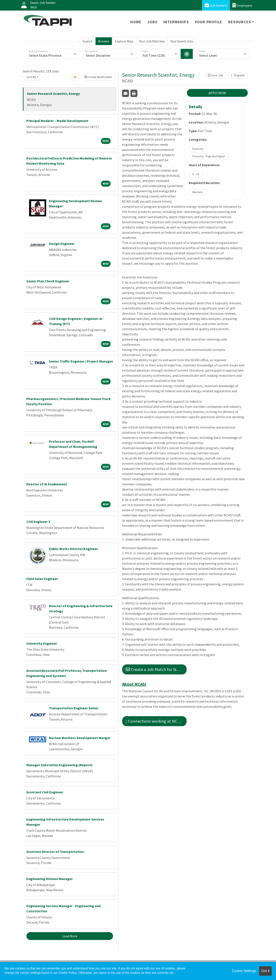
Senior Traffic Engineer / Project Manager (81, 361)
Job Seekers (216, 5)
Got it (265, 971)
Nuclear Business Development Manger (80, 738)
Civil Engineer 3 (38, 522)
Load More (70, 936)
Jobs (152, 22)
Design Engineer (62, 244)
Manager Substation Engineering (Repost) (59, 765)
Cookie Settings (244, 971)
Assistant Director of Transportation (55, 852)
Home (136, 22)
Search (88, 41)
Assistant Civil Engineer (45, 792)
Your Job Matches (152, 41)
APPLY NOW (217, 93)
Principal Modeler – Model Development (57, 121)
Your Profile (209, 22)
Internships (176, 22)
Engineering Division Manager (49, 879)
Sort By (31, 77)
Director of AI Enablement (47, 484)
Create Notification (98, 77)
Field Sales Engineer (42, 579)
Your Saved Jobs (182, 41)
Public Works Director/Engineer (73, 549)
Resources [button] (239, 22)
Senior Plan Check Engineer (48, 281)
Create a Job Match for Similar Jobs (156, 669)
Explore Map (124, 41)
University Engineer (42, 643)
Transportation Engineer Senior (74, 708)
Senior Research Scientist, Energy (53, 94)
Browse (104, 41)
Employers (242, 5)
